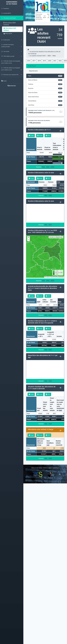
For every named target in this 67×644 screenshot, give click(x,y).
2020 (50, 61)
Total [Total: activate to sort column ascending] (59, 182)
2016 (29, 61)
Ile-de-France (32, 66)
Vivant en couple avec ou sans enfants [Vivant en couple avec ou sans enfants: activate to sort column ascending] (52, 404)
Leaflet (47, 277)
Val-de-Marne (45, 101)
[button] (28, 237)
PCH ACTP (8, 34)
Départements (33, 71)
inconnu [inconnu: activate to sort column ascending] (59, 336)
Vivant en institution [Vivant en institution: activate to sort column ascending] (48, 148)
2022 (60, 61)
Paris (45, 76)
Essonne (45, 88)
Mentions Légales (48, 468)
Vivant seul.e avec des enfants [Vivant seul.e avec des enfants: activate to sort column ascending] (45, 406)
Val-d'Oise (45, 105)
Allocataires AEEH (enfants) (10, 24)
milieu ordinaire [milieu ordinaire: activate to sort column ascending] (45, 301)
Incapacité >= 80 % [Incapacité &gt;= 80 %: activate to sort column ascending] (41, 335)
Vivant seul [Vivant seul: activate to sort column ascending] (39, 409)
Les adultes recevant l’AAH (38, 56)
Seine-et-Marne (45, 80)
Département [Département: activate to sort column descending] (31, 149)
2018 (39, 61)
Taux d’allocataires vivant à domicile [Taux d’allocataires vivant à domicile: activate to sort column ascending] (57, 146)
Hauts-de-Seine (45, 93)
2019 (44, 61)
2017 (34, 61)
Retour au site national (37, 468)
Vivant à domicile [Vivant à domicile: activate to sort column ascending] (40, 148)
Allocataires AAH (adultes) (10, 29)
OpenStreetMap (54, 277)
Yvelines (45, 84)
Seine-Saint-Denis (45, 97)
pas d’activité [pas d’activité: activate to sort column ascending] (53, 301)
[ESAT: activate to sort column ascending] (39, 301)
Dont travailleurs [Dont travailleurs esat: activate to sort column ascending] (50, 443)
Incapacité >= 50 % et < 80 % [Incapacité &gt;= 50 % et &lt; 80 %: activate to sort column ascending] (51, 334)
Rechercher (12, 86)
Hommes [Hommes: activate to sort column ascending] (42, 182)
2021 (55, 61)
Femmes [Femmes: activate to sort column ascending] (51, 182)
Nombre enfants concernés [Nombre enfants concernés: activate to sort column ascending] (59, 443)
